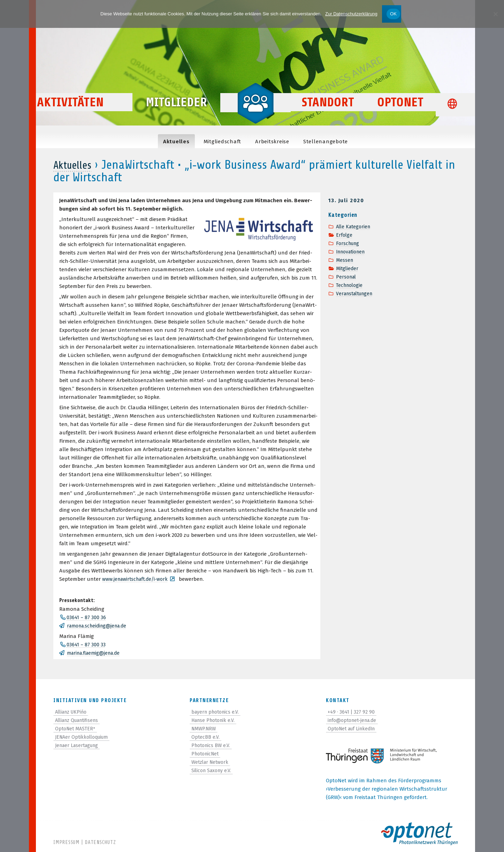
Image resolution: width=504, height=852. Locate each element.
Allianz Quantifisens (80, 720)
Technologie (351, 285)
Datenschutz (100, 842)
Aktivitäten (87, 116)
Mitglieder (176, 116)
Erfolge (345, 235)
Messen (345, 260)
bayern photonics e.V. (217, 712)
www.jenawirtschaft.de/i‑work (138, 579)
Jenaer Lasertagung (79, 745)
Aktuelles (76, 165)
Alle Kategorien (355, 227)
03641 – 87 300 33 (87, 645)
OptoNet (400, 116)
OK (393, 14)
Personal (347, 277)
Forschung (349, 243)
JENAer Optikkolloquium (84, 737)
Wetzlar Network (212, 762)
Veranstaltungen (357, 294)
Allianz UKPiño (73, 712)
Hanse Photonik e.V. (215, 720)
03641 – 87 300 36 (87, 617)
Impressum (66, 842)
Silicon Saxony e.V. (213, 770)
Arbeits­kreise (272, 142)
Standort (328, 116)
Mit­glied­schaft (223, 142)
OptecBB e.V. (206, 737)
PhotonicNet (207, 754)
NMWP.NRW (205, 729)
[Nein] (495, 14)
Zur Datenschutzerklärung (351, 14)
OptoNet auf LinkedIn (354, 729)
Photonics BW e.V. (212, 745)
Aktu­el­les (176, 142)
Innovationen (353, 252)
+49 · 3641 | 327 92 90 (352, 712)
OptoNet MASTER (77, 729)
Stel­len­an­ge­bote (326, 142)
